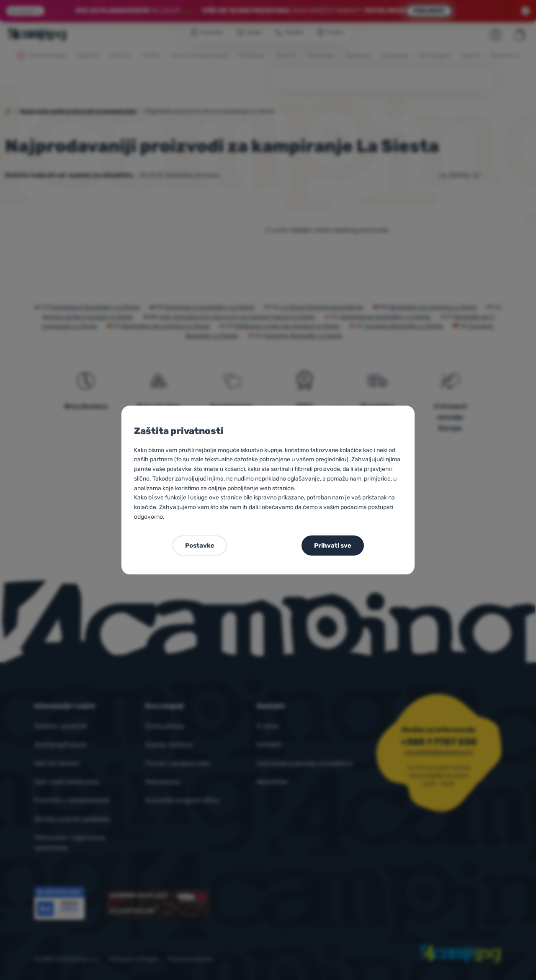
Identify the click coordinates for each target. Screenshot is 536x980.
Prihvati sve (333, 546)
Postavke (200, 546)
